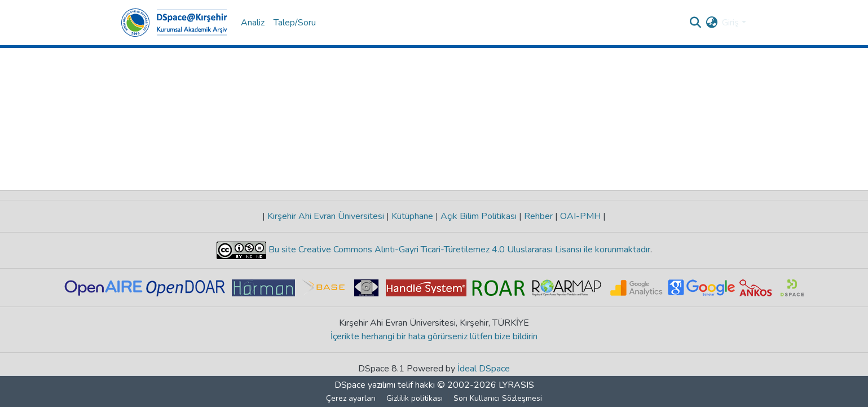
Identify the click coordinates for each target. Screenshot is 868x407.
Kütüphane (412, 216)
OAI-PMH (580, 216)
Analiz (253, 23)
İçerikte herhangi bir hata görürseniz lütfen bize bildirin (434, 336)
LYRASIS (516, 385)
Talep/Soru (295, 23)
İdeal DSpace (484, 369)
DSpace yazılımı (365, 385)
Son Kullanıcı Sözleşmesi (498, 398)
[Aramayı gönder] (695, 23)
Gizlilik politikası (415, 398)
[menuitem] (711, 23)
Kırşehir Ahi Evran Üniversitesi (326, 216)
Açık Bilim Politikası (479, 216)
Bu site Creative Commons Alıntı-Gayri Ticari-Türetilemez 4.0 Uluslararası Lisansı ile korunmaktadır (458, 250)
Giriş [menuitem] (730, 23)
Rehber (538, 216)
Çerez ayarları (351, 398)
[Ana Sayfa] (174, 23)
